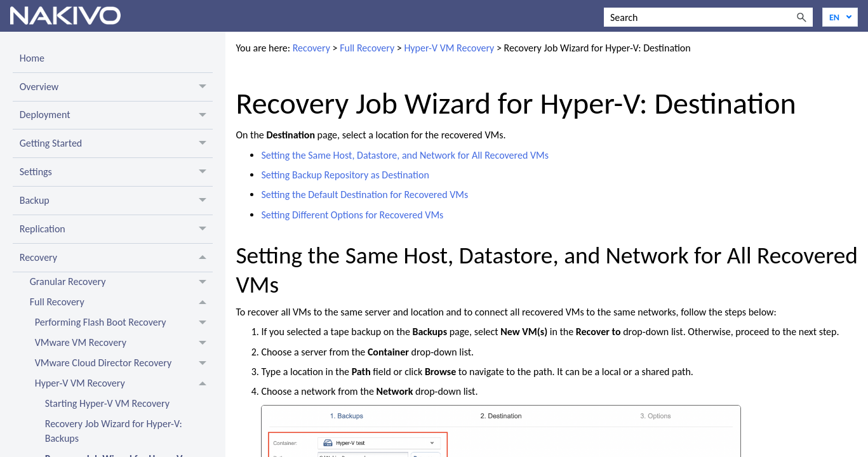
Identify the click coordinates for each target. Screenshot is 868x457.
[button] (801, 17)
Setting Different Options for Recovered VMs (352, 215)
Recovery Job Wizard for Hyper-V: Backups (114, 431)
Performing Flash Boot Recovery (124, 323)
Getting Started (117, 143)
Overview (117, 87)
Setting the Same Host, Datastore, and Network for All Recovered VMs (405, 155)
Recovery (117, 258)
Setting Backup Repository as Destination (345, 175)
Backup (117, 201)
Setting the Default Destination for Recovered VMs (364, 195)
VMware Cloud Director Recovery (124, 364)
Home (32, 58)
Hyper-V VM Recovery (124, 384)
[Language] (840, 17)
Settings (117, 172)
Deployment (117, 116)
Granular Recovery (122, 282)
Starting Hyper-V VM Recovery (107, 403)
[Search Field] (708, 17)
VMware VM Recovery (124, 343)
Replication (117, 229)
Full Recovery (122, 303)
